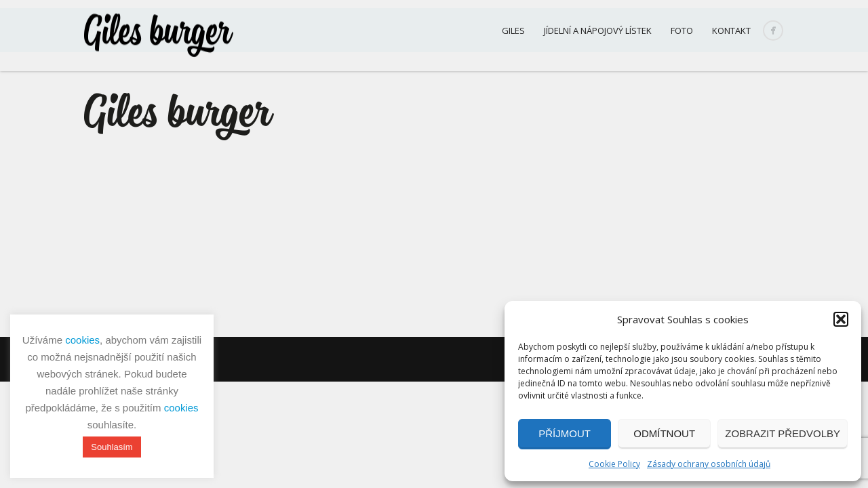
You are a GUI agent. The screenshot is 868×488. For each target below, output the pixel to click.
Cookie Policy (614, 464)
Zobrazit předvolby (783, 433)
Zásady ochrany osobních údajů (709, 464)
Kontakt (731, 30)
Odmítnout (664, 433)
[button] (841, 319)
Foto (682, 30)
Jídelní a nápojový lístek (598, 30)
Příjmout (565, 433)
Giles (513, 30)
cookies (82, 340)
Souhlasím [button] (112, 447)
